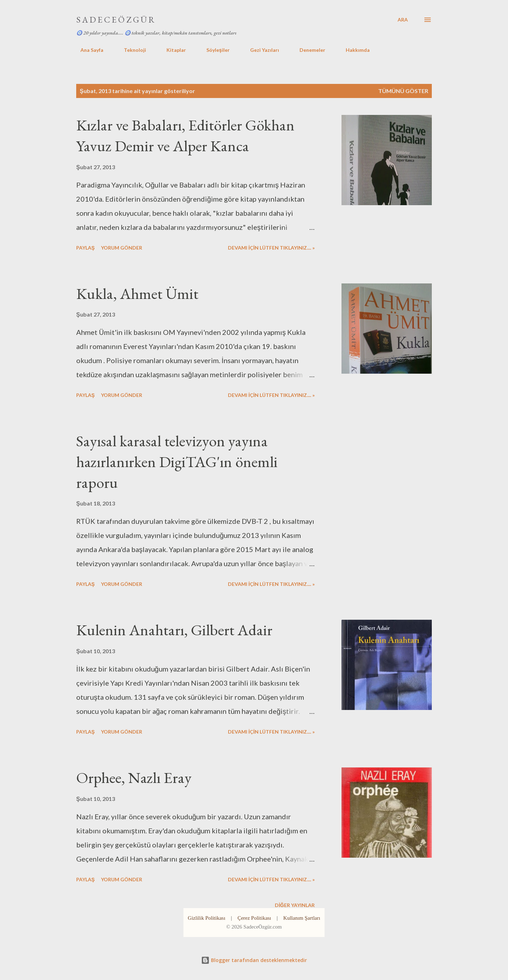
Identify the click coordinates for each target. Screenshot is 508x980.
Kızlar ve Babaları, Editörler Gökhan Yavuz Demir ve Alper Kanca (185, 135)
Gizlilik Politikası (206, 918)
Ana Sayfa (88, 50)
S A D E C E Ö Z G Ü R (115, 20)
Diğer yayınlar (295, 905)
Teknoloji (131, 50)
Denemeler (308, 50)
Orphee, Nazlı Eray (134, 777)
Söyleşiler (214, 50)
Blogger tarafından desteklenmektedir (254, 960)
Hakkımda (353, 50)
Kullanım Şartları (302, 918)
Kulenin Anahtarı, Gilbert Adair (174, 630)
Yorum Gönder (122, 248)
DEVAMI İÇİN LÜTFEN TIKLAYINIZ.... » (271, 248)
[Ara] (403, 20)
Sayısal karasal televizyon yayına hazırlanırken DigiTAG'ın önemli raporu (177, 461)
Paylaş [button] (85, 248)
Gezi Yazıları (260, 50)
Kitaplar (172, 50)
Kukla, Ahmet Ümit (137, 293)
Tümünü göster (403, 91)
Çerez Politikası (254, 918)
